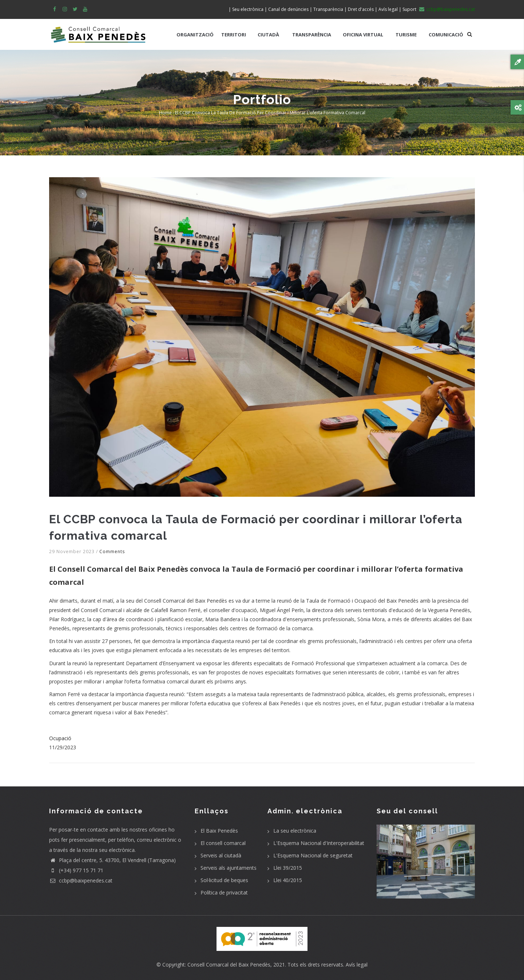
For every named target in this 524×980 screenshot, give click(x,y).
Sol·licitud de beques (224, 880)
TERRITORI (234, 35)
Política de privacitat (224, 892)
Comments (112, 552)
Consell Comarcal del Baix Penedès (229, 965)
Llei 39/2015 (288, 868)
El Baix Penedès (219, 831)
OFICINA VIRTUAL (363, 35)
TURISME (406, 35)
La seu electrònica (295, 831)
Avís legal (357, 965)
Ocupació (60, 738)
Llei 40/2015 (288, 880)
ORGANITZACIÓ (195, 35)
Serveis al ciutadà (221, 855)
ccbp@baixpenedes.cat (81, 880)
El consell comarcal (223, 843)
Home (165, 113)
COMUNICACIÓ (446, 35)
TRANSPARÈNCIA (312, 35)
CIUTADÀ (268, 35)
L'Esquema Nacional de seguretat (313, 855)
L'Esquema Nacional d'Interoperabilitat (319, 843)
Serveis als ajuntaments (229, 868)
